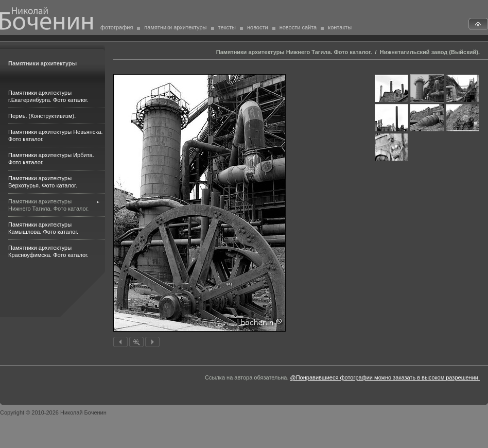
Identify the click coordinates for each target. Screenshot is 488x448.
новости (258, 27)
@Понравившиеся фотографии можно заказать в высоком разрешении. (385, 377)
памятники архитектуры (175, 27)
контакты (340, 27)
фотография (117, 27)
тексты (227, 27)
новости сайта (298, 27)
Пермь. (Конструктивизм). (42, 116)
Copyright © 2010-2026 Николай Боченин (53, 412)
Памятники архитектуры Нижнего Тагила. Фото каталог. (294, 52)
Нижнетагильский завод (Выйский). (430, 52)
